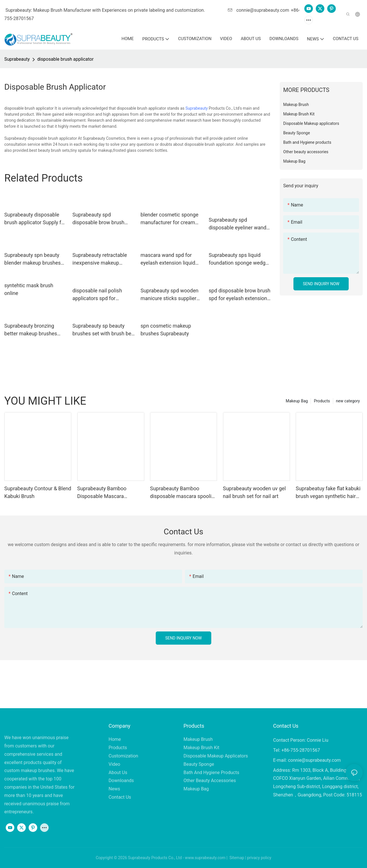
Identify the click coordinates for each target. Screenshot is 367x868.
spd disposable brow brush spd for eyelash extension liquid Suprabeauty (239, 295)
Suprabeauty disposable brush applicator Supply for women (35, 219)
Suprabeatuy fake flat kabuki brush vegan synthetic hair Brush (328, 493)
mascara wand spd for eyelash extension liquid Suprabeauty (168, 259)
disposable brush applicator (65, 59)
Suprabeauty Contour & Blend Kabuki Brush (38, 492)
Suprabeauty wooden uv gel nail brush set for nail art (254, 492)
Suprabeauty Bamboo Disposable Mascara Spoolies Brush (102, 493)
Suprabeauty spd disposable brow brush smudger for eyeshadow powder (100, 219)
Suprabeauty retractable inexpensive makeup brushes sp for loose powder (100, 259)
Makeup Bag (297, 401)
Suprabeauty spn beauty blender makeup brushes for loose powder (32, 259)
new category (348, 401)
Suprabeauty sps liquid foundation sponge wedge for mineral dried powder (238, 259)
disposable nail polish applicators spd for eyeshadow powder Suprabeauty (97, 295)
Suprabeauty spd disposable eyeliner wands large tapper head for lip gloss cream (239, 224)
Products (322, 401)
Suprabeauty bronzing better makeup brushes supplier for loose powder (33, 330)
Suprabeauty (17, 59)
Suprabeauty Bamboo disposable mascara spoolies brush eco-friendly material (183, 493)
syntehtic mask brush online (29, 289)
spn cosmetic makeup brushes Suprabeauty (166, 330)
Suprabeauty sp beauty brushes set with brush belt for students (103, 330)
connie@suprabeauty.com (259, 10)
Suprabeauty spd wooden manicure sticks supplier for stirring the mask (169, 295)
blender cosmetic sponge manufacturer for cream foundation (169, 219)
